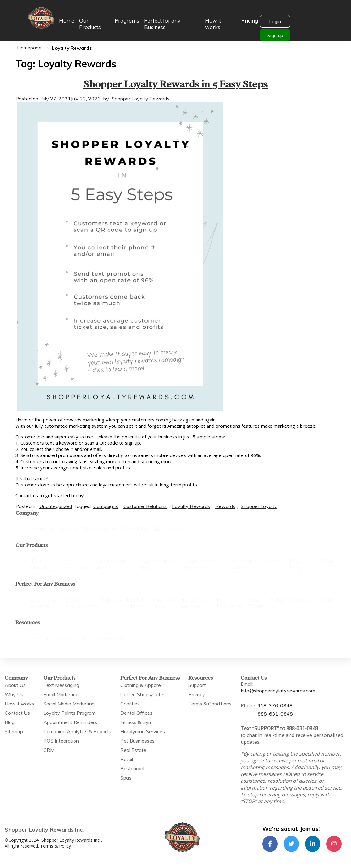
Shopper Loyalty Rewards (141, 99)
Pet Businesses (230, 603)
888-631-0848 (275, 714)
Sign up (275, 35)
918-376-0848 (275, 705)
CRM (327, 561)
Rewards (225, 506)
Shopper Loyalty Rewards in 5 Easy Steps (175, 83)
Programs (127, 21)
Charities (111, 599)
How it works (213, 24)
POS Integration (303, 564)
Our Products (90, 24)
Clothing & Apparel (43, 603)
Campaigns (106, 506)
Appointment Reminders (201, 564)
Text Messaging (43, 564)
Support (41, 638)
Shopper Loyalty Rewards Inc (71, 840)
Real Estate (256, 603)
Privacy (65, 638)
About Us (42, 529)
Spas (327, 599)
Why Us (68, 529)
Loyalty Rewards (191, 506)
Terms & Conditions (102, 638)
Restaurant (302, 599)
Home (67, 21)
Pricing (250, 21)
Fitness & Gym (164, 603)
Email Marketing (74, 564)
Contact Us (134, 529)
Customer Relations (145, 506)
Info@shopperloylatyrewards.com (278, 691)
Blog (157, 529)
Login (275, 21)
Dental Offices (135, 603)
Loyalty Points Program (156, 564)
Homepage (29, 48)
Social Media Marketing (109, 564)
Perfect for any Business (162, 24)
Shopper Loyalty (259, 506)
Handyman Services (193, 603)
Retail (277, 599)
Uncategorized (56, 506)
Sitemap (178, 529)
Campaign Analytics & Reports (256, 564)
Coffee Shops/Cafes (80, 603)
